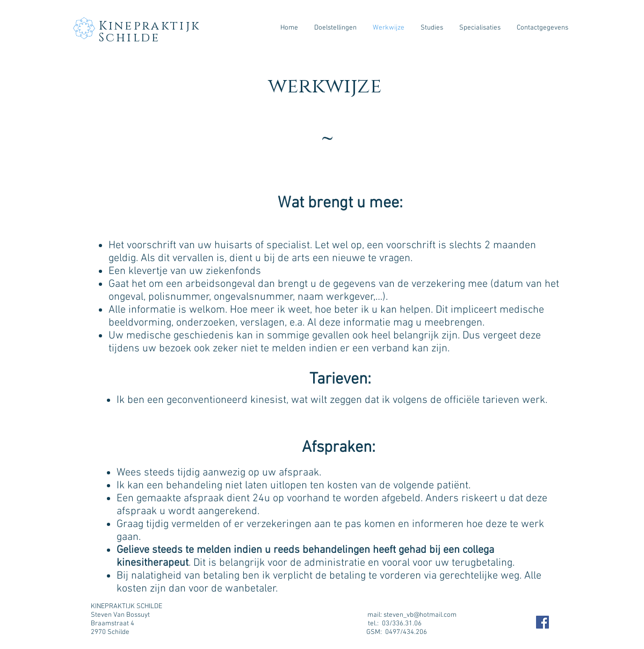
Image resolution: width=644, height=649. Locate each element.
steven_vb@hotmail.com (420, 615)
